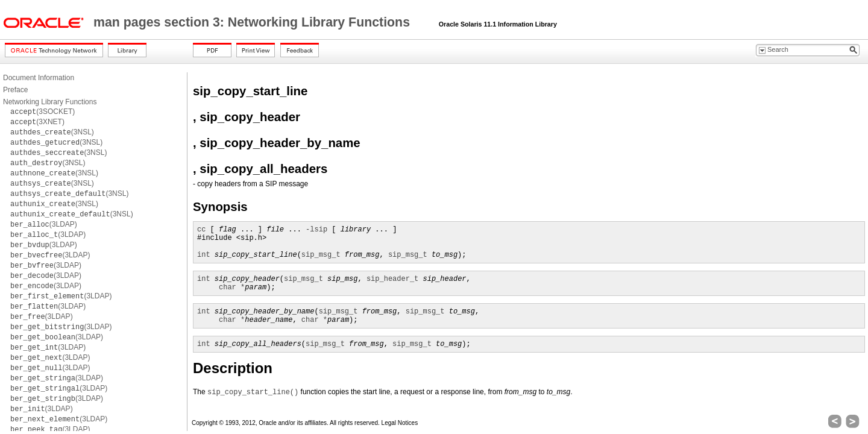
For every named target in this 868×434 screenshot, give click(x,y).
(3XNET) (37, 122)
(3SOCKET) (42, 112)
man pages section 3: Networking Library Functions (253, 22)
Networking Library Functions (50, 102)
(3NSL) (52, 132)
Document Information (39, 78)
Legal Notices (400, 423)
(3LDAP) (44, 224)
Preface (15, 90)
